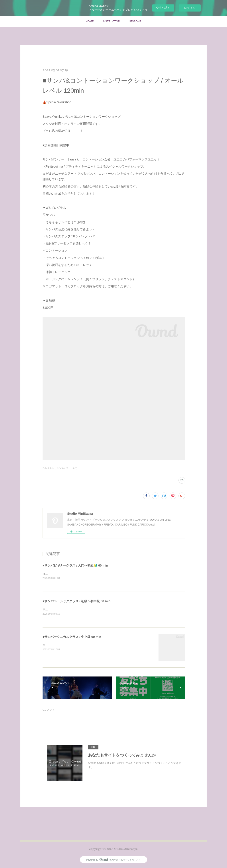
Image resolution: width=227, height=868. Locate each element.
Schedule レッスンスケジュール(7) (60, 468)
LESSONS (135, 22)
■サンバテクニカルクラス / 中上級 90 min (72, 637)
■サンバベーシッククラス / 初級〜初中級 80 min (76, 601)
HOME (90, 22)
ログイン (190, 8)
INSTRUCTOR (111, 22)
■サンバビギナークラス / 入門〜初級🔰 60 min (75, 565)
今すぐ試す (163, 8)
